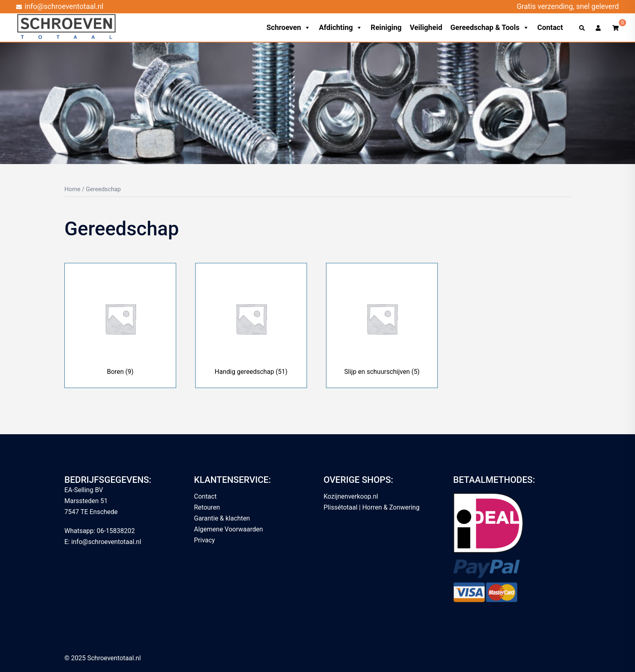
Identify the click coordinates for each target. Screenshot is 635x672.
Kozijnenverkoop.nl (351, 496)
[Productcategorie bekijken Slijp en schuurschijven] (382, 326)
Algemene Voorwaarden (228, 529)
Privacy (205, 540)
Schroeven (289, 28)
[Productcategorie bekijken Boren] (120, 326)
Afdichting (341, 28)
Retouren (207, 507)
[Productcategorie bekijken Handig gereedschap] (251, 326)
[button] (582, 28)
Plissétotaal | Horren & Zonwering (372, 507)
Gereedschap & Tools (490, 28)
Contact (550, 27)
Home (72, 189)
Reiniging (386, 27)
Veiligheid (426, 27)
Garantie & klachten (222, 518)
